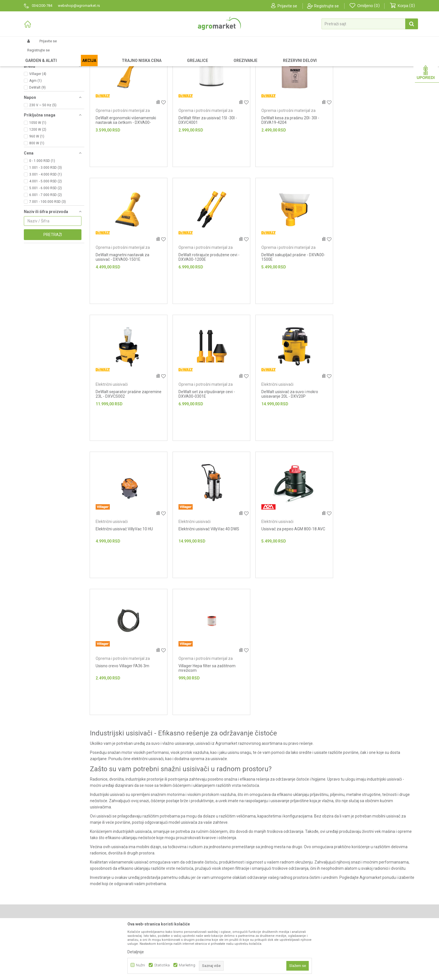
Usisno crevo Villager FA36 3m (122, 576)
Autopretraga (282, 64)
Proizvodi (54, 55)
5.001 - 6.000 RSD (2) (46, 236)
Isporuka (230, 902)
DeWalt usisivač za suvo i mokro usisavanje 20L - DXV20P (124, 442)
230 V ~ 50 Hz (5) (43, 153)
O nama (130, 878)
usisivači (203, 654)
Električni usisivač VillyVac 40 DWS (291, 439)
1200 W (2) (38, 178)
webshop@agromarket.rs (54, 903)
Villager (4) (38, 122)
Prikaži (355, 64)
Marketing (187, 965)
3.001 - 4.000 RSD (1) (46, 222)
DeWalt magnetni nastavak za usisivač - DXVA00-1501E (371, 168)
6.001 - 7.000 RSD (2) (46, 243)
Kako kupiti (232, 894)
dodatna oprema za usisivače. (201, 669)
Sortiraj (307, 64)
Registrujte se (326, 6)
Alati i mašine (92, 55)
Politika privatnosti (239, 886)
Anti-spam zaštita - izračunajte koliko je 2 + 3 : (359, 893)
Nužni (140, 965)
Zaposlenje (133, 910)
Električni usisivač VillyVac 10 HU (207, 439)
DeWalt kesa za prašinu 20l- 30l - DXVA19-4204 (290, 168)
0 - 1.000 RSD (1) (42, 209)
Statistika (162, 965)
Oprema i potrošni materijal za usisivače (47, 81)
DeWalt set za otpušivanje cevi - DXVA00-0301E (372, 305)
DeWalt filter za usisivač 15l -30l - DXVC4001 (207, 168)
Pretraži (53, 283)
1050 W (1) (38, 171)
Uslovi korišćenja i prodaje (246, 878)
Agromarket (33, 55)
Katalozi (130, 902)
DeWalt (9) (37, 135)
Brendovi (131, 894)
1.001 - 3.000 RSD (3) (46, 216)
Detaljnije (136, 952)
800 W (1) (37, 191)
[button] (370, 24)
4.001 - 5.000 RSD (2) (46, 229)
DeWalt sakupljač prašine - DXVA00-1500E (210, 305)
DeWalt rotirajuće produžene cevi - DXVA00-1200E (126, 305)
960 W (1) (37, 184)
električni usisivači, (147, 669)
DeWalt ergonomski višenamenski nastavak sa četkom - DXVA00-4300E (126, 170)
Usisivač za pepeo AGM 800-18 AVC (376, 439)
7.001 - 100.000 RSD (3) (48, 250)
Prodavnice (133, 886)
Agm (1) (35, 129)
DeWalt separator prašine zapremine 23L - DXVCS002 (286, 305)
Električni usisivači (41, 91)
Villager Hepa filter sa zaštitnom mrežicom (207, 579)
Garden (71, 55)
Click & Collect (235, 910)
